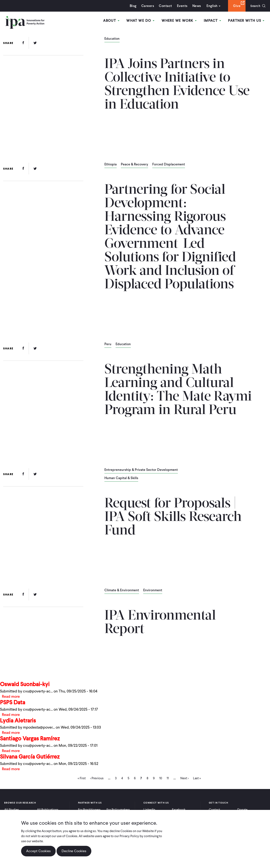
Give (236, 6)
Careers (146, 6)
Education (112, 39)
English (211, 6)
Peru (108, 344)
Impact (213, 21)
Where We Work (180, 21)
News (195, 6)
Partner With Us (247, 21)
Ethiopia (111, 165)
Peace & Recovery (134, 165)
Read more (11, 697)
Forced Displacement (169, 165)
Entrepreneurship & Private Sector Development (141, 470)
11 (168, 779)
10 (161, 779)
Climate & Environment (122, 590)
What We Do (142, 21)
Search (255, 6)
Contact (164, 6)
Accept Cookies (38, 851)
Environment (153, 590)
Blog (132, 6)
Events (181, 6)
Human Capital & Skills (121, 478)
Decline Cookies (74, 851)
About (113, 21)
